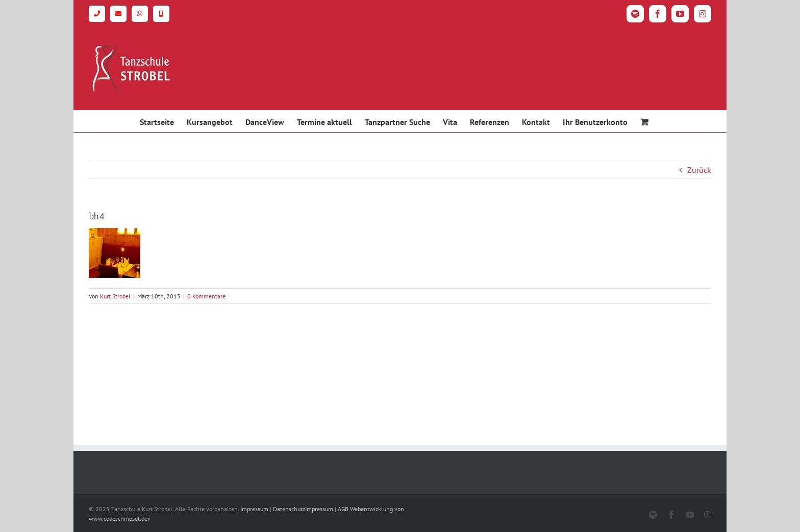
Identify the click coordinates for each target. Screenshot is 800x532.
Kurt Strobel (115, 296)
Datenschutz (289, 509)
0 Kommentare (206, 296)
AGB (343, 509)
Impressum (254, 509)
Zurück (699, 170)
